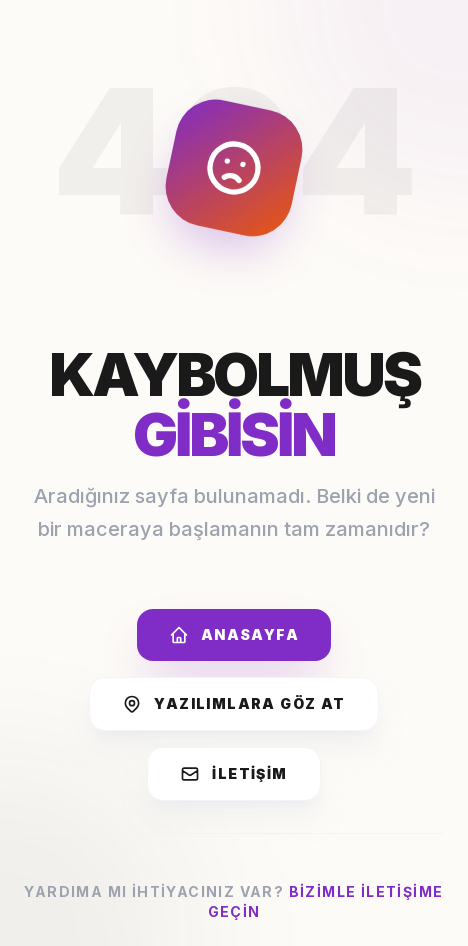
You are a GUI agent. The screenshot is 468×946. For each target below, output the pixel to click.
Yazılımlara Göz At (233, 704)
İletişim (233, 774)
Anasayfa (234, 635)
